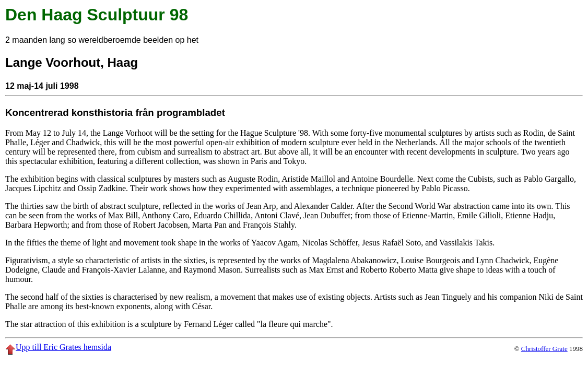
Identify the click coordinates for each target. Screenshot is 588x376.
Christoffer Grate (544, 349)
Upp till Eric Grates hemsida (58, 347)
